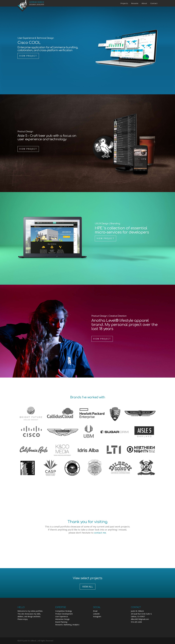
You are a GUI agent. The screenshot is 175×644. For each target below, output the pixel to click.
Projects (124, 3)
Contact (154, 3)
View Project (28, 56)
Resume (135, 3)
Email (95, 611)
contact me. (100, 533)
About (144, 3)
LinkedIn (96, 614)
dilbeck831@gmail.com (140, 619)
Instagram (97, 616)
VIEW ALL (88, 587)
